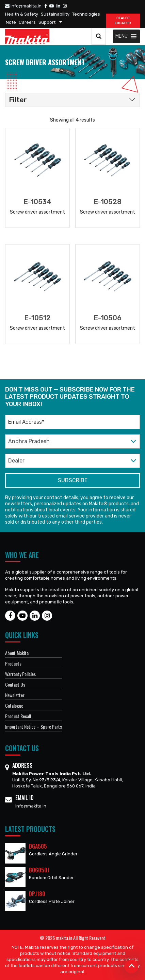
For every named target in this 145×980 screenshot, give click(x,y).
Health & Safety (22, 14)
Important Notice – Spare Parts (34, 727)
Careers (27, 22)
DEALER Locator (123, 21)
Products (13, 663)
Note (11, 22)
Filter (18, 100)
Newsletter (15, 695)
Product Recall (18, 716)
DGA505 (38, 846)
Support (47, 22)
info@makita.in (23, 6)
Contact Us (15, 684)
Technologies (86, 14)
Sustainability (55, 14)
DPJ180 (37, 894)
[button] (122, 36)
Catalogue (14, 705)
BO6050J (39, 870)
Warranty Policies (20, 674)
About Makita (17, 653)
